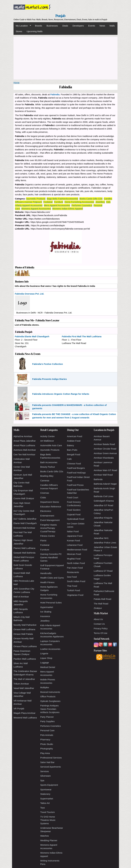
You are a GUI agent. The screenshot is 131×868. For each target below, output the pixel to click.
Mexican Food (74, 554)
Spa (42, 780)
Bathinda (98, 479)
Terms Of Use (101, 633)
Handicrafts (46, 573)
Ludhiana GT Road (103, 571)
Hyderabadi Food (76, 519)
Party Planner (47, 717)
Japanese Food (75, 536)
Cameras (45, 481)
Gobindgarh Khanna (104, 501)
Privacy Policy (101, 628)
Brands (39, 26)
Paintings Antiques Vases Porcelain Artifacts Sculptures (50, 709)
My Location (22, 26)
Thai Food (72, 586)
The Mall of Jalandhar (24, 679)
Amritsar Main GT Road (105, 470)
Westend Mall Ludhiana (25, 718)
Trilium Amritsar (21, 684)
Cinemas (45, 493)
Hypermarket (47, 607)
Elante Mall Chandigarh (25, 523)
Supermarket (47, 799)
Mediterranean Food (77, 550)
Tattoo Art (45, 803)
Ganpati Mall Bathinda (25, 553)
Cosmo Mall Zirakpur (24, 498)
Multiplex (45, 687)
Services (45, 771)
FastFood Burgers (76, 468)
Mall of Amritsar (21, 597)
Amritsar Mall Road (103, 475)
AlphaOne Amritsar (23, 436)
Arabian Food (74, 441)
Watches (45, 836)
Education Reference (51, 507)
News (102, 26)
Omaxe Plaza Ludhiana (25, 646)
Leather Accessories (50, 649)
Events (92, 26)
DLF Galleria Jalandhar (25, 519)
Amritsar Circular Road (105, 449)
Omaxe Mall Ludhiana (24, 629)
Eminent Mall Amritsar (24, 528)
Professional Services (51, 758)
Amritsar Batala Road (104, 444)
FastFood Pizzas (75, 485)
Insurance (45, 616)
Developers (78, 26)
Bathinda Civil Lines (104, 496)
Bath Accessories (49, 462)
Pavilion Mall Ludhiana (25, 659)
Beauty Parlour (48, 467)
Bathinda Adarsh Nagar (105, 484)
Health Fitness (47, 582)
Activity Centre (47, 436)
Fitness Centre (48, 536)
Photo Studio (47, 744)
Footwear (48, 202)
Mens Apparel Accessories (57, 205)
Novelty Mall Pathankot (25, 625)
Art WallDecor (47, 441)
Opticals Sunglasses (50, 701)
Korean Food (73, 540)
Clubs (43, 497)
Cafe (69, 459)
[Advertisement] (65, 58)
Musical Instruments (50, 692)
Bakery (70, 445)
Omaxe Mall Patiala (23, 634)
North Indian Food (76, 563)
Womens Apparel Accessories (36, 209)
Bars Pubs (72, 450)
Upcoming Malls (35, 31)
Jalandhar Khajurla (103, 518)
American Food (75, 436)
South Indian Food (76, 581)
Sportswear (46, 789)
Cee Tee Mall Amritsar (24, 454)
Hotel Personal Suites (51, 603)
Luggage (45, 663)
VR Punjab (19, 709)
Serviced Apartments (50, 767)
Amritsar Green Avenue (105, 453)
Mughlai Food (74, 559)
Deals (65, 26)
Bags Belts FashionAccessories (62, 199)
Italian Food (73, 531)
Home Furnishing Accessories (79, 202)
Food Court (73, 497)
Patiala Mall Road (102, 599)
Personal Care (47, 730)
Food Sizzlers (74, 510)
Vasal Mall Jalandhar (24, 688)
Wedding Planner (49, 840)
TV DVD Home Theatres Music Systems (48, 820)
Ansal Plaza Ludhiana (24, 445)
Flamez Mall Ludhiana (24, 548)
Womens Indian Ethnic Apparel (68, 209)
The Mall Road (101, 604)
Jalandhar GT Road (103, 505)
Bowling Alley (47, 476)
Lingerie (44, 653)
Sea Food (72, 577)
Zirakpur (98, 608)
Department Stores (50, 502)
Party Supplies (47, 721)
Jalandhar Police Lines (105, 543)
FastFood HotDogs (76, 473)
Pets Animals (47, 735)
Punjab (60, 16)
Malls (112, 26)
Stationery (45, 794)
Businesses (52, 26)
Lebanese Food (75, 545)
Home (16, 83)
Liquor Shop (46, 658)
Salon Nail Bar (47, 762)
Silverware (45, 776)
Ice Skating (46, 612)
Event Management (50, 520)
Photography (47, 749)
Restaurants (73, 572)
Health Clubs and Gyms (52, 578)
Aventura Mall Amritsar (25, 450)
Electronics (46, 511)
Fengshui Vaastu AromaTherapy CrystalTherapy (48, 528)
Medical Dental (48, 667)
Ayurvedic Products (36, 199)
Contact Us (99, 624)
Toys (43, 808)
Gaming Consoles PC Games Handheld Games (51, 557)
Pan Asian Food (75, 568)
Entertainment (47, 516)
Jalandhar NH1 (101, 538)
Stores (19, 31)
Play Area (45, 753)
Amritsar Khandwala (104, 458)
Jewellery (100, 202)
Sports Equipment (49, 785)
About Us (98, 619)
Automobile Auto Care (51, 445)
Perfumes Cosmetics (82, 205)
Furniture (59, 202)
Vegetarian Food (75, 595)
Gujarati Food (74, 514)
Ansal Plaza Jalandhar (25, 441)
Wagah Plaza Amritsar (25, 713)
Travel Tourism (48, 812)
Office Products (48, 696)
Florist (43, 540)
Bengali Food (74, 454)
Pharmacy (45, 739)
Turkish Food (73, 590)
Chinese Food (74, 464)
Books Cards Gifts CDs (91, 199)
